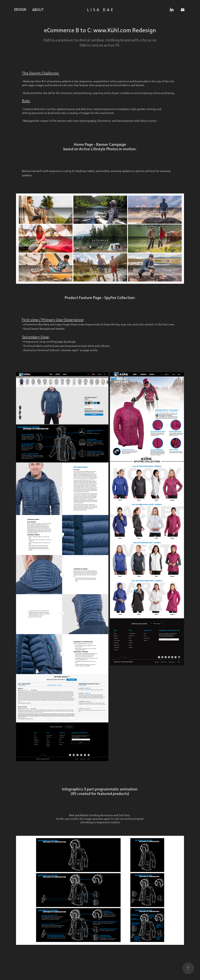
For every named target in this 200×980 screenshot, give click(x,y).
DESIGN (20, 9)
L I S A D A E (100, 10)
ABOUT (38, 10)
